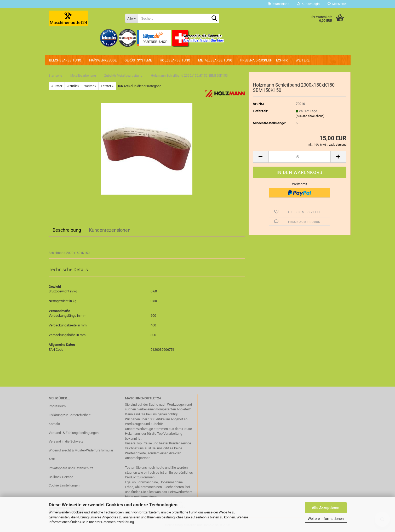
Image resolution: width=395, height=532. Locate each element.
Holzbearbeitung (175, 60)
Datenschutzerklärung (118, 522)
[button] (279, 4)
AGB (52, 459)
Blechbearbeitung (65, 60)
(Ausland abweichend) (310, 116)
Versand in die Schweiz (66, 441)
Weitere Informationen (326, 519)
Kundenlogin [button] (308, 4)
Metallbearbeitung (215, 60)
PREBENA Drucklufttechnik (264, 60)
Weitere (303, 60)
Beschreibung (67, 230)
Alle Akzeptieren (326, 508)
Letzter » (107, 86)
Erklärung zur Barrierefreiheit (70, 415)
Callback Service (61, 477)
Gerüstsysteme (138, 60)
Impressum (57, 406)
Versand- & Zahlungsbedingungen (74, 433)
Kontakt (54, 424)
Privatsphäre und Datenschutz (71, 468)
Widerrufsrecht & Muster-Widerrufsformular (81, 450)
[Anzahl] (300, 157)
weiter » (90, 86)
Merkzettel (337, 4)
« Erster (57, 86)
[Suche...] (131, 18)
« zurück (73, 86)
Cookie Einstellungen (64, 485)
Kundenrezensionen (110, 230)
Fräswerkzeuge (103, 60)
